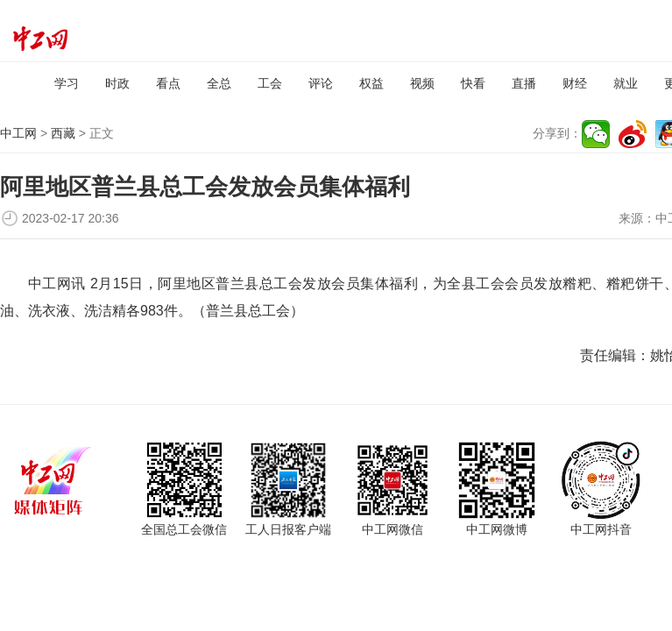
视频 (422, 83)
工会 (270, 83)
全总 (219, 83)
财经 (575, 83)
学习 (67, 83)
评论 (321, 83)
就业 (626, 83)
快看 (473, 83)
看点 (168, 83)
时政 (117, 83)
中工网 (18, 133)
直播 (524, 83)
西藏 (63, 133)
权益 (371, 83)
